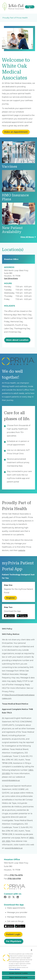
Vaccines (9, 167)
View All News (28, 237)
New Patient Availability (12, 230)
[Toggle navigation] (30, 7)
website (22, 550)
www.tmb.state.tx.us (11, 780)
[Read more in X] (14, 897)
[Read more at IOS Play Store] (9, 616)
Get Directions (11, 279)
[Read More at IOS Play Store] (9, 926)
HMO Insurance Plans (15, 197)
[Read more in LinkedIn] (18, 897)
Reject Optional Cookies (18, 978)
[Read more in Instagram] (10, 897)
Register (11, 598)
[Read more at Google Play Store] (22, 616)
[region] (18, 963)
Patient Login (13, 934)
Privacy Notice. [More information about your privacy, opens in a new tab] (15, 969)
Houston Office (11, 259)
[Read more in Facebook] (5, 897)
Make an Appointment (16, 132)
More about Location (17, 340)
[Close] (31, 950)
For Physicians (14, 941)
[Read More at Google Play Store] (20, 926)
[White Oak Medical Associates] (13, 7)
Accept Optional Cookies (19, 973)
